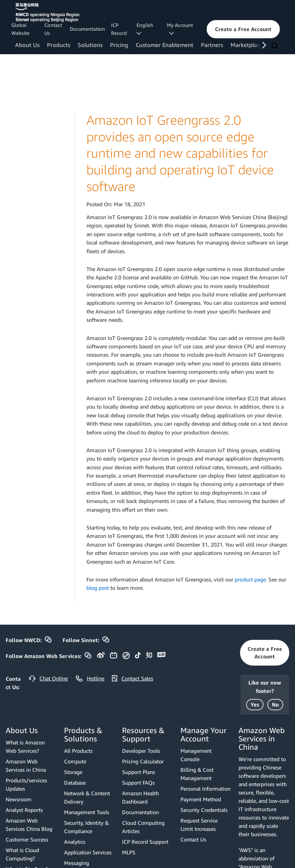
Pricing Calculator (143, 761)
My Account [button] (180, 29)
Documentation (87, 29)
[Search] (276, 46)
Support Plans (139, 772)
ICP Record (119, 29)
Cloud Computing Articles (143, 827)
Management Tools (87, 812)
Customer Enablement (165, 45)
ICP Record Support (145, 842)
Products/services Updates (26, 784)
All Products (78, 751)
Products (59, 45)
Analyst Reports (24, 810)
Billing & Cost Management (197, 774)
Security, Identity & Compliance (86, 827)
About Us (27, 45)
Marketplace (247, 45)
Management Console (196, 755)
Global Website (20, 29)
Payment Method (201, 799)
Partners (212, 45)
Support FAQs (138, 783)
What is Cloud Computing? (22, 854)
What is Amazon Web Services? (25, 747)
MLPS (129, 852)
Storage (73, 772)
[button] (243, 29)
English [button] (146, 29)
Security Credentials (204, 810)
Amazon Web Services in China (26, 765)
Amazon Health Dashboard (140, 797)
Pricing (119, 45)
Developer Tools (141, 751)
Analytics (75, 842)
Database (75, 783)
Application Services (88, 852)
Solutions (90, 45)
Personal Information (206, 789)
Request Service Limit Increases (199, 825)
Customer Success (27, 839)
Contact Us (53, 29)
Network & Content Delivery (87, 797)
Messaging (77, 863)
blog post (98, 588)
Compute (75, 761)
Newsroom (19, 799)
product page (250, 579)
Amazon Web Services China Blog (29, 825)
